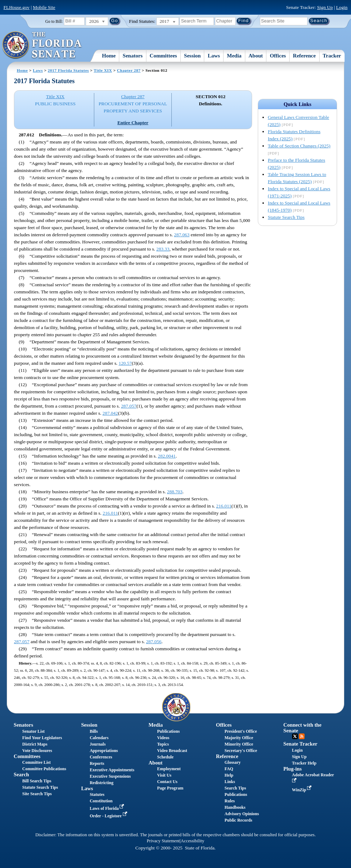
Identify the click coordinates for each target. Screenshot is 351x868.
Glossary (233, 762)
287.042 (110, 413)
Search (21, 774)
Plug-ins (293, 769)
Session (192, 56)
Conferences (101, 757)
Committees (163, 56)
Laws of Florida (107, 808)
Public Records (239, 820)
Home (109, 56)
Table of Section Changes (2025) (299, 146)
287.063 (182, 235)
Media (234, 56)
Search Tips (235, 788)
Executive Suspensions (110, 776)
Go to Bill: (54, 21)
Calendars (99, 738)
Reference (304, 56)
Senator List (33, 731)
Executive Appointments (112, 770)
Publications (168, 731)
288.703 (175, 492)
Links (230, 782)
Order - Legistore (109, 816)
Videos (163, 738)
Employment (169, 769)
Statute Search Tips (286, 217)
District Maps (35, 744)
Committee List (36, 762)
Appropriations (104, 751)
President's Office (241, 731)
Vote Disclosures (37, 751)
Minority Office (239, 744)
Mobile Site (44, 7)
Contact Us (167, 782)
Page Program (170, 788)
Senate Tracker (300, 744)
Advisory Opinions (242, 814)
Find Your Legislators (42, 738)
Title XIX (103, 70)
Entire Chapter (133, 123)
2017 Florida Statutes (68, 70)
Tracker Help (304, 763)
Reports (97, 763)
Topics (163, 744)
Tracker (332, 56)
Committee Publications (44, 769)
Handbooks (235, 807)
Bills (94, 731)
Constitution (101, 801)
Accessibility (192, 841)
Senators (133, 56)
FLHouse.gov (17, 7)
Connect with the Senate (303, 728)
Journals (98, 744)
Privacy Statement (163, 841)
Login (342, 7)
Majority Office (239, 738)
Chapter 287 (129, 70)
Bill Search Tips (37, 781)
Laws (214, 56)
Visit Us (164, 775)
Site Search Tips (37, 794)
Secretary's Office (241, 751)
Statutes (97, 794)
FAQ (229, 769)
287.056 (154, 642)
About (256, 56)
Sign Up (325, 7)
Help (229, 775)
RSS (302, 736)
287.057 (129, 406)
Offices (278, 56)
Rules (230, 801)
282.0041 (167, 456)
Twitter (295, 736)
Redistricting (102, 783)
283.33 (163, 249)
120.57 (125, 363)
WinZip (303, 790)
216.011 (224, 506)
